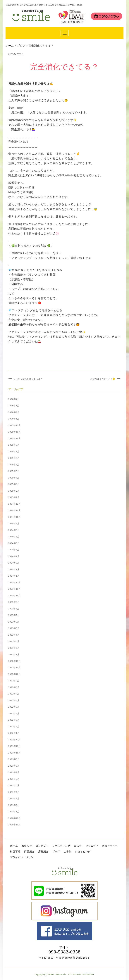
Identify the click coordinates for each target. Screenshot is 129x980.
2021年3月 (14, 798)
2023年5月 (14, 628)
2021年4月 (14, 792)
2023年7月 (14, 615)
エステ (78, 846)
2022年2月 (14, 727)
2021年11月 (15, 746)
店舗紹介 (43, 852)
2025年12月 (15, 425)
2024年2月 (14, 569)
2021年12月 (15, 740)
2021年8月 (14, 766)
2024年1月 (14, 576)
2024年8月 (14, 530)
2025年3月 (14, 484)
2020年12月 (15, 818)
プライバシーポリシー (23, 857)
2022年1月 (14, 733)
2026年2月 (14, 412)
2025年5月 (14, 471)
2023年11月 (15, 589)
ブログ (56, 852)
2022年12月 (15, 661)
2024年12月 (15, 504)
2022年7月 (14, 694)
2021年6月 (14, 779)
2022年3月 (14, 720)
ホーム (14, 846)
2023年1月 (14, 654)
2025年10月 (15, 438)
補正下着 (15, 852)
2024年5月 (14, 550)
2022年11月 (15, 668)
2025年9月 (14, 445)
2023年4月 (14, 635)
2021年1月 (14, 812)
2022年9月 (14, 681)
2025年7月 (14, 458)
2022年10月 (15, 674)
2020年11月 (15, 825)
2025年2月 (14, 491)
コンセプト (42, 846)
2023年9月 (14, 602)
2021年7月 (14, 772)
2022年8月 (14, 687)
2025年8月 (14, 452)
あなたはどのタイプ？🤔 (103, 379)
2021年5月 (14, 785)
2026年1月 (14, 419)
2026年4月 (14, 399)
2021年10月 (15, 753)
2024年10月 (15, 517)
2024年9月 (14, 523)
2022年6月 (14, 700)
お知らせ (27, 846)
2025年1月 (14, 497)
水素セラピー (110, 846)
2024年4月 (14, 556)
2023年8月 (14, 609)
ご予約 (68, 852)
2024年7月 (14, 537)
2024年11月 (15, 510)
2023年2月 (14, 648)
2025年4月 (14, 478)
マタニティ (92, 846)
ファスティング (61, 846)
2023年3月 (14, 641)
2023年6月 (14, 622)
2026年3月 (14, 406)
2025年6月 (14, 465)
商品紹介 (29, 852)
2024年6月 (14, 543)
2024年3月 (14, 563)
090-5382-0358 (64, 952)
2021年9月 (14, 759)
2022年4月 (14, 713)
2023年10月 (15, 596)
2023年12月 (15, 583)
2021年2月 (14, 805)
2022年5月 (14, 707)
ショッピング (83, 852)
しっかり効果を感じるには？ (28, 379)
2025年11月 (15, 432)
